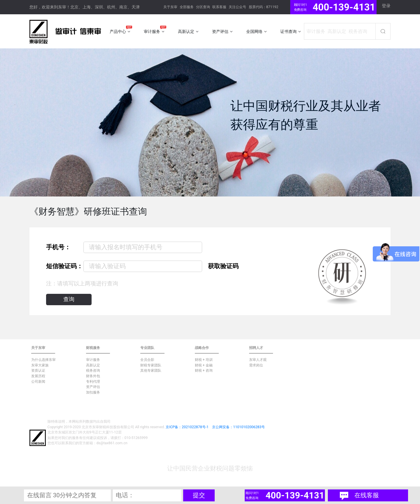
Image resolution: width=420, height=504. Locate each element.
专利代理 (93, 382)
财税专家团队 (151, 365)
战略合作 (202, 348)
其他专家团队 (151, 370)
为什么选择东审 (43, 360)
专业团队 (147, 348)
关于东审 (170, 7)
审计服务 (93, 360)
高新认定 (93, 365)
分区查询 (203, 7)
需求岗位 (256, 365)
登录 (386, 6)
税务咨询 (93, 370)
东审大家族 (40, 365)
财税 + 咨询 (204, 370)
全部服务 (187, 7)
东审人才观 (258, 360)
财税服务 (93, 348)
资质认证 (38, 370)
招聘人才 (256, 348)
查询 (69, 299)
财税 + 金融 (204, 365)
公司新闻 (38, 382)
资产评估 (93, 387)
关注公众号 (237, 7)
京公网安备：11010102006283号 (238, 427)
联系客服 (219, 7)
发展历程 (38, 376)
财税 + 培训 (204, 360)
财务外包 (93, 376)
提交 (199, 495)
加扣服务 (93, 392)
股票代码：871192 (264, 7)
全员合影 (147, 360)
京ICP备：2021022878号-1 (187, 427)
